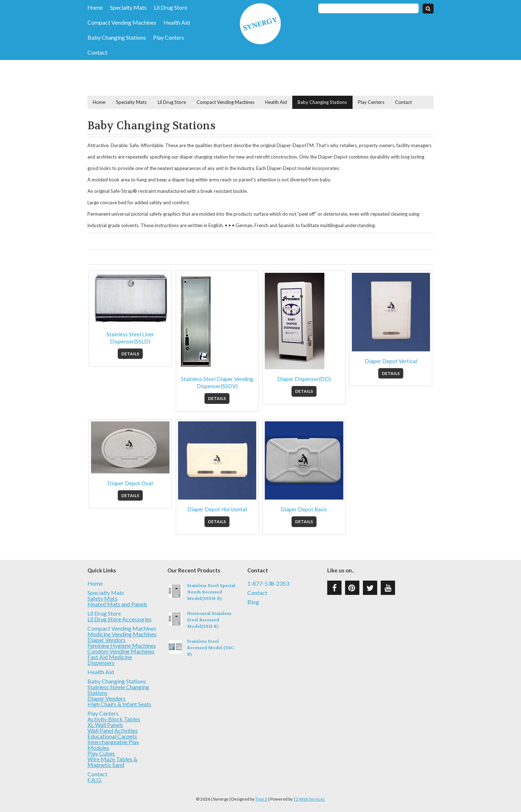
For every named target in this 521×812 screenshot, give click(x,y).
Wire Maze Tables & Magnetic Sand (112, 762)
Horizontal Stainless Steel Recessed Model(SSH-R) (209, 620)
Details (130, 354)
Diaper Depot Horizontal (217, 509)
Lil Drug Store (171, 7)
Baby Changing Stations (117, 37)
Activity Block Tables (114, 719)
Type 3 (261, 799)
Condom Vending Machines (121, 651)
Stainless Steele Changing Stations (118, 690)
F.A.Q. (95, 780)
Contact (97, 52)
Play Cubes (101, 753)
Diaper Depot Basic (304, 509)
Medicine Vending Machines (122, 634)
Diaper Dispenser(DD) (304, 379)
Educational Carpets (112, 736)
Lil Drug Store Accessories (120, 619)
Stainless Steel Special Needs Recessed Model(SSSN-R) (211, 592)
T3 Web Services (309, 799)
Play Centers (169, 37)
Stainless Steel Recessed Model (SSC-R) (211, 648)
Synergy (260, 24)
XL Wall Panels (105, 725)
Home (95, 7)
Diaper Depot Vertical (391, 361)
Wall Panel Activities (113, 730)
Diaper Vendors (107, 640)
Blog (253, 602)
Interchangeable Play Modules (113, 745)
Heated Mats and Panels (117, 604)
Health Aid (177, 22)
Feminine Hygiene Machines (122, 645)
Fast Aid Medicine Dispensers (110, 660)
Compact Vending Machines (122, 22)
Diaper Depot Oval (130, 483)
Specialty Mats (128, 7)
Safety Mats (102, 598)
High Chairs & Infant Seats (119, 704)
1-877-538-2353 (268, 583)
